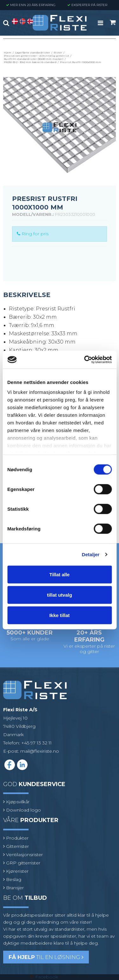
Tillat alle (60, 574)
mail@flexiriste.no (40, 751)
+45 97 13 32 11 (36, 743)
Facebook (47, 977)
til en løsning (46, 957)
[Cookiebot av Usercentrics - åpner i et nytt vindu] (85, 360)
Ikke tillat (59, 615)
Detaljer (91, 554)
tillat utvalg (60, 595)
